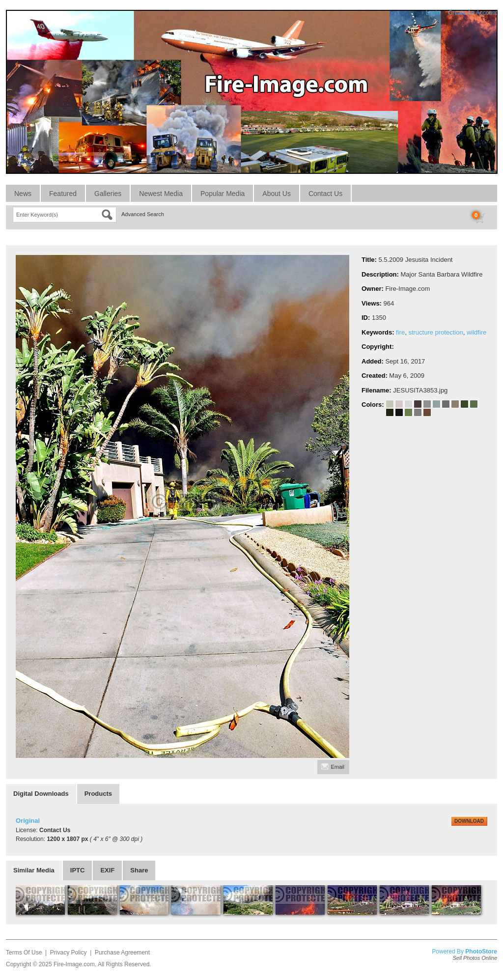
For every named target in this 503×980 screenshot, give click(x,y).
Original (28, 821)
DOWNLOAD (469, 821)
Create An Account (473, 13)
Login (433, 13)
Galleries (108, 194)
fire (400, 332)
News (23, 194)
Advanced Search (143, 214)
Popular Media (223, 194)
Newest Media (161, 194)
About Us (277, 194)
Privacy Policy (69, 952)
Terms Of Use (24, 952)
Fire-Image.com (74, 964)
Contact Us (325, 194)
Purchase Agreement (122, 952)
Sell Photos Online (475, 958)
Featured (63, 194)
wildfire (476, 332)
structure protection (435, 332)
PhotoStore (481, 952)
